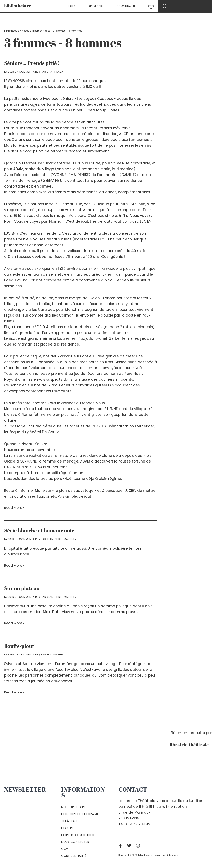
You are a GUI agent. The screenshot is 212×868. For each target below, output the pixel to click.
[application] (81, 6)
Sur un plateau (22, 588)
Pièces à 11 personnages (37, 31)
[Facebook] (122, 845)
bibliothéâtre (18, 6)
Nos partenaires (74, 806)
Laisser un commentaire (21, 72)
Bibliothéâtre (12, 31)
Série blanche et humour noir (40, 531)
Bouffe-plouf (20, 646)
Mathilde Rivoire (171, 854)
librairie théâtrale (188, 744)
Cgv (65, 848)
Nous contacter (75, 841)
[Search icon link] (185, 7)
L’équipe (67, 827)
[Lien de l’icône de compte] (147, 6)
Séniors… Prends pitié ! (32, 63)
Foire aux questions (78, 834)
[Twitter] (130, 845)
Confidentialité (74, 855)
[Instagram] (139, 845)
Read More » (15, 507)
